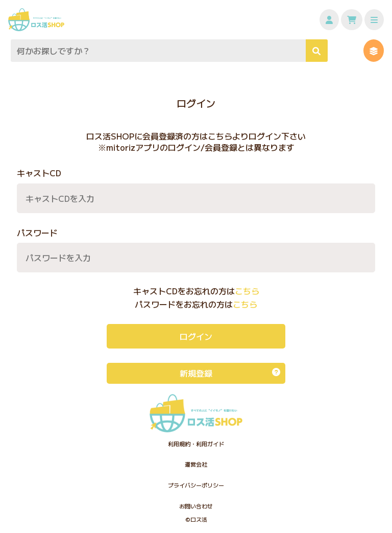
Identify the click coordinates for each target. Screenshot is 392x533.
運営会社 (196, 464)
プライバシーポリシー (196, 485)
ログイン (196, 336)
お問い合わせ (196, 506)
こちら (247, 291)
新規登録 (230, 373)
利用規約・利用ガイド (196, 444)
